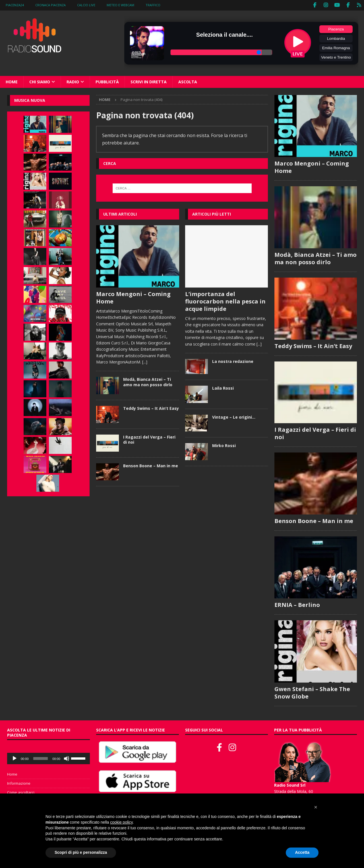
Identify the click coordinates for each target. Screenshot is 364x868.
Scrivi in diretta (149, 81)
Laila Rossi (223, 388)
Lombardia (336, 38)
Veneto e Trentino (336, 57)
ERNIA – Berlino (297, 605)
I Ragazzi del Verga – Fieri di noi (149, 439)
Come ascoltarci (21, 792)
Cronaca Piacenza (50, 5)
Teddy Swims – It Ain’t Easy (151, 408)
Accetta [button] (302, 852)
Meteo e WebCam (120, 5)
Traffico (153, 5)
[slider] (41, 759)
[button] (316, 807)
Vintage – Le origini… (234, 417)
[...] (145, 362)
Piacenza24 (15, 5)
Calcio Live (86, 5)
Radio (73, 81)
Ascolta (188, 81)
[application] (48, 759)
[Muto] (67, 759)
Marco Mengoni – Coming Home (133, 297)
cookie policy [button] (121, 822)
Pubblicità (107, 81)
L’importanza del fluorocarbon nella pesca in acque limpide (225, 301)
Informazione (19, 783)
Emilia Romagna (336, 47)
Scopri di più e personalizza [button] (81, 852)
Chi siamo (40, 81)
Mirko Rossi (224, 445)
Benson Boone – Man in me (151, 465)
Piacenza (336, 29)
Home (12, 81)
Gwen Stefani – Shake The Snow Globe (312, 693)
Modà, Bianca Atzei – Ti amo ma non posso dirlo (148, 382)
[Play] (15, 759)
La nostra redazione (233, 361)
